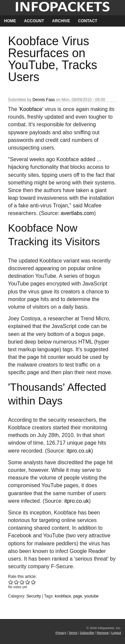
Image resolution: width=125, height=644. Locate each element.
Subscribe (87, 633)
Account (34, 21)
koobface (63, 596)
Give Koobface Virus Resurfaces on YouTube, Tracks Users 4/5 (28, 582)
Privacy (61, 633)
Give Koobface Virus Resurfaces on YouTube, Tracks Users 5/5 (33, 582)
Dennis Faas (43, 100)
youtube (91, 596)
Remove (103, 633)
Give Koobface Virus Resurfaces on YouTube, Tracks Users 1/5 (11, 582)
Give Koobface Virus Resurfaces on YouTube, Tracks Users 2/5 (16, 582)
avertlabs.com (77, 213)
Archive (61, 21)
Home (10, 21)
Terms (73, 633)
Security (33, 596)
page (78, 596)
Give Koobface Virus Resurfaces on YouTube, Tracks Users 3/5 (22, 582)
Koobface (31, 109)
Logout (116, 633)
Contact (88, 21)
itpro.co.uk (79, 451)
